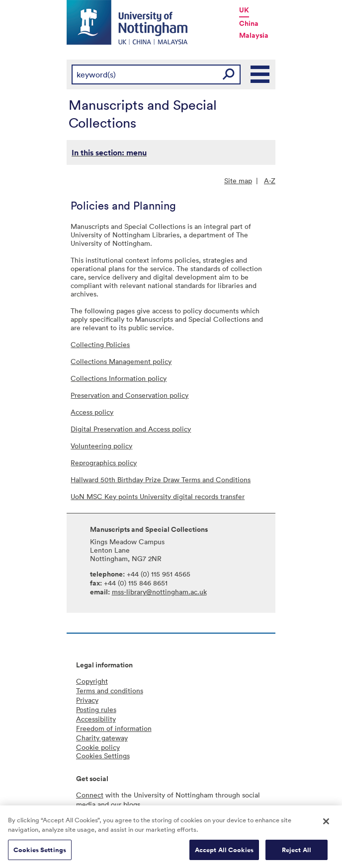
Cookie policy (98, 747)
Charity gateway (102, 738)
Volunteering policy (101, 446)
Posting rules (96, 709)
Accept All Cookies (224, 853)
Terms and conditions (110, 690)
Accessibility (96, 719)
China (249, 23)
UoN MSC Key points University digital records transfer (158, 496)
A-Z (270, 181)
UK (244, 10)
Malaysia (254, 35)
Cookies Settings (40, 853)
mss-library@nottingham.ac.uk (159, 592)
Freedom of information (114, 728)
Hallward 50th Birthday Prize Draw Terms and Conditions (161, 479)
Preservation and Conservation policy (129, 395)
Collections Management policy (121, 361)
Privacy (87, 700)
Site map (238, 181)
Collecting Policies (100, 344)
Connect (90, 795)
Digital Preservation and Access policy (131, 429)
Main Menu (260, 74)
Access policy (92, 412)
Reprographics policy (104, 463)
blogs (132, 804)
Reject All (297, 853)
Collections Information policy (119, 378)
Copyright (92, 681)
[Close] (326, 824)
